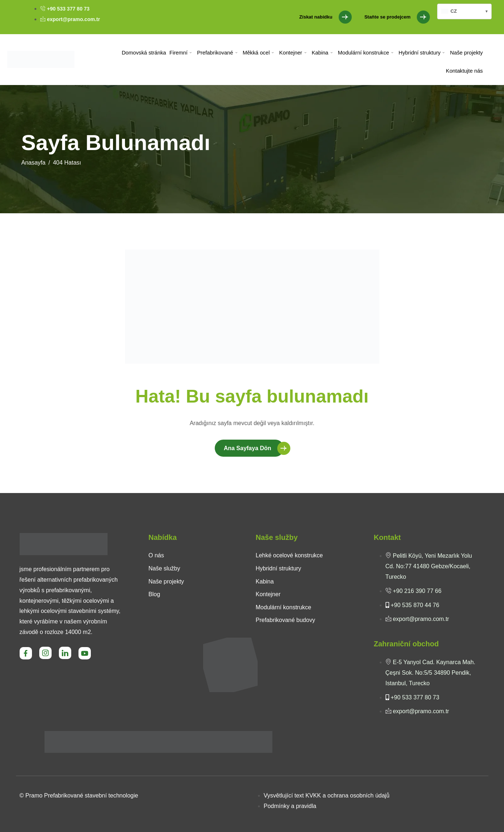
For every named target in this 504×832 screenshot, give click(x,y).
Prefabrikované (218, 53)
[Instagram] (45, 653)
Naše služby (164, 568)
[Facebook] (26, 653)
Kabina (322, 53)
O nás (156, 555)
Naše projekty (467, 52)
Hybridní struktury (422, 53)
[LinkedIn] (65, 653)
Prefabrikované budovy (286, 620)
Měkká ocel (259, 53)
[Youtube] (85, 653)
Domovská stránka (146, 52)
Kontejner (293, 53)
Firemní (182, 53)
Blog (154, 594)
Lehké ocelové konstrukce (289, 555)
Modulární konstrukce (366, 53)
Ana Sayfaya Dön (248, 448)
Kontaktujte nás (464, 71)
